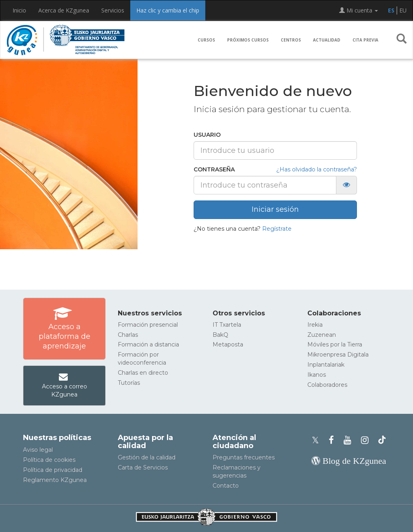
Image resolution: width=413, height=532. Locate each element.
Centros (291, 40)
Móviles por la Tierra (335, 344)
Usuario (207, 135)
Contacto (226, 486)
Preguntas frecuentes (244, 457)
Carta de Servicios (143, 467)
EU (403, 10)
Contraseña (214, 169)
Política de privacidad (53, 470)
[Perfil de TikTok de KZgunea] (382, 440)
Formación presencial (148, 325)
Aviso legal (38, 450)
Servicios (113, 10)
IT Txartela (227, 325)
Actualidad (327, 40)
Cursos (206, 40)
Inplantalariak (326, 365)
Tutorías (129, 383)
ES (391, 10)
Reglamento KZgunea (55, 480)
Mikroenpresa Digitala (338, 355)
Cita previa (365, 40)
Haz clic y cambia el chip (168, 10)
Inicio (19, 10)
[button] (402, 40)
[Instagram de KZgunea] (367, 440)
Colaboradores (327, 385)
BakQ (220, 335)
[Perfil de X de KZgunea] (318, 440)
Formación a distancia (148, 344)
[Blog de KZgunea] (349, 461)
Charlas (128, 335)
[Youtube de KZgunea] (350, 440)
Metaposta (228, 344)
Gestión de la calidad (147, 457)
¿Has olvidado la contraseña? (317, 169)
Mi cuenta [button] (359, 10)
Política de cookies (49, 460)
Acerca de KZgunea (64, 10)
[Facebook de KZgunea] (334, 440)
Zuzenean (322, 335)
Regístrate (277, 229)
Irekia (315, 325)
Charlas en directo (143, 373)
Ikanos (317, 375)
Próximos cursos (248, 40)
